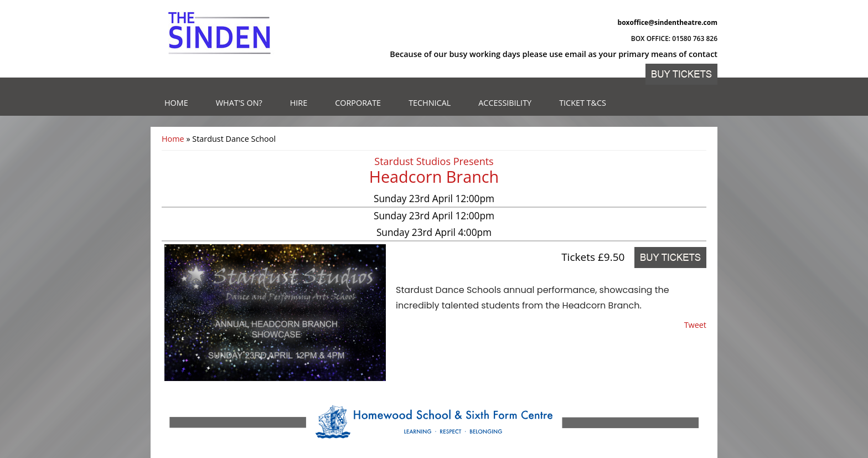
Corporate (358, 103)
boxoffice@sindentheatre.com (668, 22)
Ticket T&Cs (583, 103)
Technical (430, 103)
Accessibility (505, 103)
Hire (299, 103)
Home (176, 103)
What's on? (239, 103)
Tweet (695, 325)
